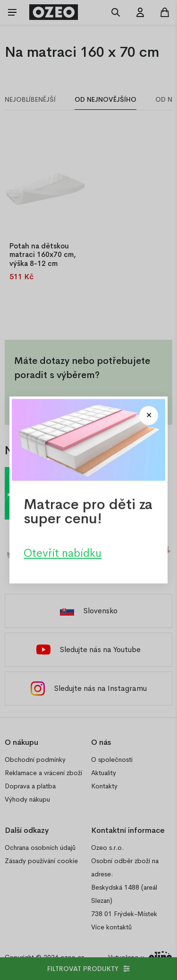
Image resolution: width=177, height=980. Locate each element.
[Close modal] (149, 415)
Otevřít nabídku (63, 553)
